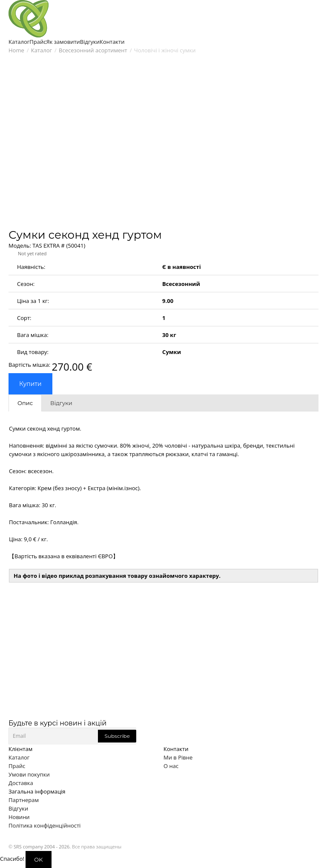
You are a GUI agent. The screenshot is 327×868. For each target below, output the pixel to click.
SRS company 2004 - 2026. (42, 847)
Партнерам (24, 800)
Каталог (42, 50)
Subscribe (117, 736)
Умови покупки (29, 774)
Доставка (21, 783)
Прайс (17, 766)
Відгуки (18, 808)
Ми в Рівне (178, 757)
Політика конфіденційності (44, 825)
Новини (19, 817)
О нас (171, 766)
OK (38, 859)
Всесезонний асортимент (93, 50)
